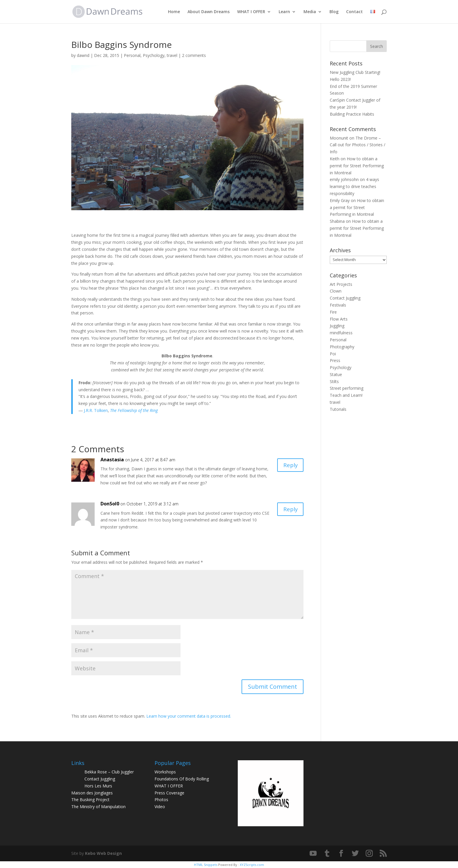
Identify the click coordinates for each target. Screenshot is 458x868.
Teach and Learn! (346, 395)
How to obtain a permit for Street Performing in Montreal (357, 166)
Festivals (338, 305)
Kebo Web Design (103, 853)
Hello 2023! (340, 79)
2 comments (194, 55)
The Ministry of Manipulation (98, 807)
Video (160, 807)
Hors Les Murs (98, 786)
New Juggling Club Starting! (355, 72)
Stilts (334, 381)
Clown (336, 291)
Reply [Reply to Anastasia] (290, 466)
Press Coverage (169, 793)
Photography (342, 347)
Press (335, 360)
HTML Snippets (206, 865)
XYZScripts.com (252, 865)
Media (310, 12)
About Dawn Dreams (209, 12)
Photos (161, 800)
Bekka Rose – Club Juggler (109, 772)
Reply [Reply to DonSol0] (290, 510)
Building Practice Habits (352, 114)
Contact (354, 12)
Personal (132, 55)
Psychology (154, 55)
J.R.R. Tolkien (95, 410)
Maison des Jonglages (92, 793)
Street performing (347, 388)
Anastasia (112, 460)
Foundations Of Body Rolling (182, 779)
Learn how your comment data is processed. (189, 716)
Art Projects (341, 284)
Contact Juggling (345, 298)
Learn (284, 12)
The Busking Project (90, 800)
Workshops (165, 772)
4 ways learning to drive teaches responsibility (354, 186)
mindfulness (341, 333)
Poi (333, 354)
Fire (333, 312)
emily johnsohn (344, 179)
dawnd (83, 55)
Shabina (337, 221)
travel (172, 55)
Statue (336, 374)
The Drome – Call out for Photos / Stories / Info (358, 145)
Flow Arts (339, 319)
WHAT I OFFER (251, 12)
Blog (334, 12)
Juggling (337, 326)
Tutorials (338, 409)
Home (174, 12)
